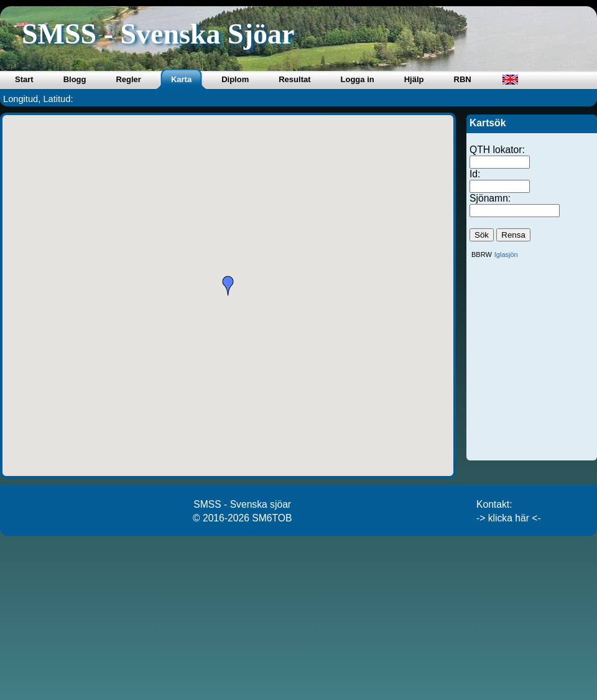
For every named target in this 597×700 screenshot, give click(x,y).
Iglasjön (506, 254)
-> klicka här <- (509, 518)
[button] (228, 286)
